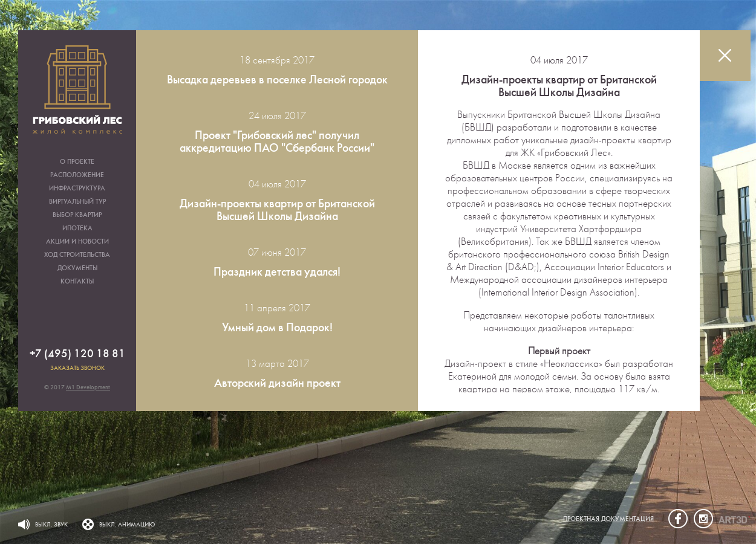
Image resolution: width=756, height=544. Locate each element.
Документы (77, 268)
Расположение (77, 175)
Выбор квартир (77, 215)
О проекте (77, 162)
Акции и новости (77, 241)
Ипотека (77, 228)
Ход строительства (77, 255)
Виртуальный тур (77, 202)
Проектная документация (608, 519)
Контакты (77, 281)
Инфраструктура (77, 188)
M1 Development (88, 387)
